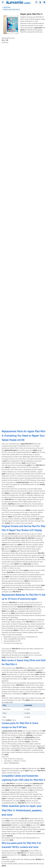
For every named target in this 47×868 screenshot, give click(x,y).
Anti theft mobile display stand (34, 348)
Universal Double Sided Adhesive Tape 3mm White (33, 295)
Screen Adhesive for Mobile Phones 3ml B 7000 (33, 82)
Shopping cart (44, 2)
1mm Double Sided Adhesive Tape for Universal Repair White (32, 117)
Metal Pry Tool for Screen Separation (32, 188)
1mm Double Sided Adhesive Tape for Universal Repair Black (32, 135)
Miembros (40, 2)
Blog (5, 862)
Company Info (8, 859)
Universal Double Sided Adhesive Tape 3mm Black (33, 313)
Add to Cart (39, 55)
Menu (3, 2)
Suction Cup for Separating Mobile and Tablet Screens (33, 171)
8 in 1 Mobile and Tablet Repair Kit (33, 259)
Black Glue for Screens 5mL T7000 (33, 99)
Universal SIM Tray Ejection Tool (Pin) (32, 330)
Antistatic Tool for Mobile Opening (33, 223)
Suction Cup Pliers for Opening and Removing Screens (33, 242)
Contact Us (7, 857)
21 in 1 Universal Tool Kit (36, 152)
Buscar (36, 2)
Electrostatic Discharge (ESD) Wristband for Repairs (35, 278)
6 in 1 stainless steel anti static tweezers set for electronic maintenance (34, 207)
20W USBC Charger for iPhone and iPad (33, 64)
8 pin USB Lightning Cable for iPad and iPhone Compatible (33, 46)
